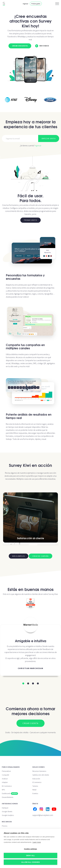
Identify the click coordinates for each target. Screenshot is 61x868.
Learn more (37, 842)
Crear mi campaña (40, 556)
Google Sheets (7, 811)
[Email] (20, 138)
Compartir (5, 775)
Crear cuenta (30, 723)
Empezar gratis (49, 138)
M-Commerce (7, 786)
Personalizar (6, 771)
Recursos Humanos (39, 771)
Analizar (5, 779)
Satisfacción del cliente (41, 775)
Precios (5, 826)
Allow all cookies (30, 862)
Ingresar (26, 4)
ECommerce (37, 782)
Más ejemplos (19, 556)
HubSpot (5, 808)
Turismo (35, 786)
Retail (34, 790)
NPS (3, 790)
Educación (36, 779)
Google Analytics (8, 815)
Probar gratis (36, 4)
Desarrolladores (8, 797)
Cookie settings (31, 849)
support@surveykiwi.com (43, 815)
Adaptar (5, 782)
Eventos (35, 793)
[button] (23, 683)
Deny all (30, 856)
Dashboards (10, 793)
